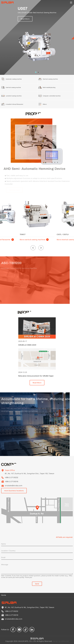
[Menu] (71, 3)
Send (37, 584)
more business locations (14, 491)
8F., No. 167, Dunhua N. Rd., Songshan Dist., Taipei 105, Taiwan (30, 477)
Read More (25, 22)
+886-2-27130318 (12, 481)
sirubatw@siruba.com (14, 486)
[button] (36, 72)
